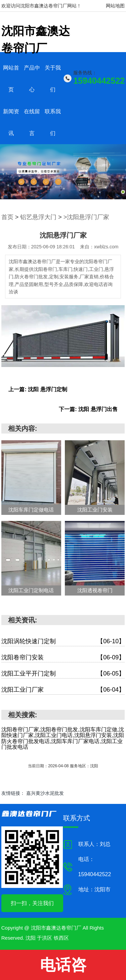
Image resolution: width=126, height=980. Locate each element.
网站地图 (115, 6)
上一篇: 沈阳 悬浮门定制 (38, 389)
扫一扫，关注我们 (32, 903)
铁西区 (61, 938)
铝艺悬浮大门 (38, 217)
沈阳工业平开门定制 (63, 674)
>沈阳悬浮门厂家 (87, 217)
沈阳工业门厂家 (63, 690)
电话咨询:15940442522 (63, 968)
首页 (7, 217)
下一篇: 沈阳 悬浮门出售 (88, 409)
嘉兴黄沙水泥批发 (45, 793)
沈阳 (31, 938)
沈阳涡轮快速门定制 (63, 641)
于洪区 (45, 938)
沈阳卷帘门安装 (63, 658)
